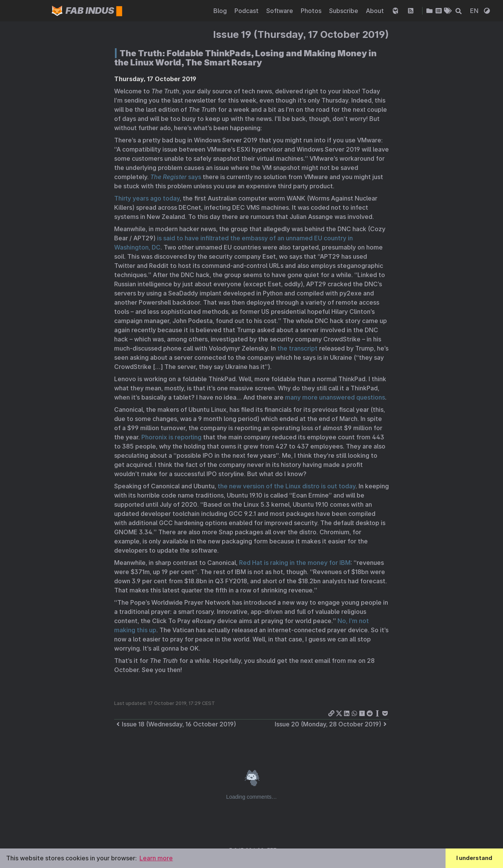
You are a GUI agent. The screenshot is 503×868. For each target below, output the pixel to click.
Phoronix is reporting (171, 437)
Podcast (247, 11)
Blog (221, 11)
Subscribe (344, 11)
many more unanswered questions (335, 397)
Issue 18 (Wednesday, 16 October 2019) (175, 724)
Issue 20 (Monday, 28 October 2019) (332, 724)
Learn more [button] (156, 858)
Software (280, 11)
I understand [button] (474, 858)
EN (475, 11)
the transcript (297, 348)
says (176, 177)
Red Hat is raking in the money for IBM (295, 563)
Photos (312, 11)
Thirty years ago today (147, 198)
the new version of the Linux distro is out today (287, 486)
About (376, 11)
